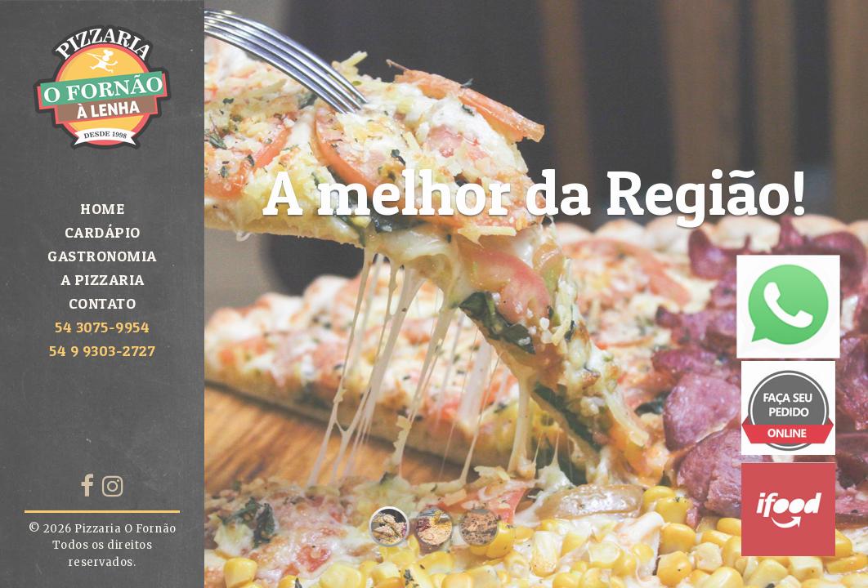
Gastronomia (102, 256)
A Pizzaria (103, 280)
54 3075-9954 (102, 327)
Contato (103, 303)
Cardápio (103, 232)
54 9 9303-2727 (102, 351)
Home (102, 209)
